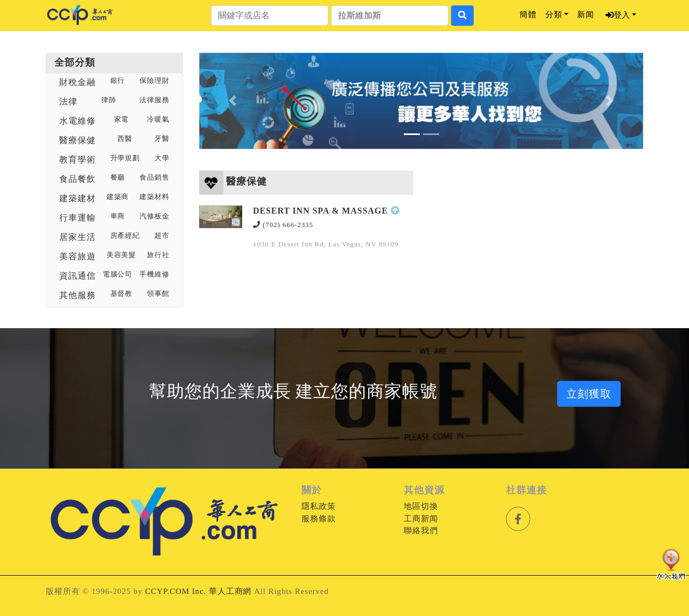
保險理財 (154, 81)
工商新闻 (421, 519)
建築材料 (154, 197)
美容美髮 (122, 255)
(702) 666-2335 (283, 225)
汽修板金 (154, 216)
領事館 (158, 294)
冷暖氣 (158, 119)
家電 (122, 119)
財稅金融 (78, 82)
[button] (233, 101)
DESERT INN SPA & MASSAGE (321, 211)
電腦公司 (118, 274)
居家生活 (78, 237)
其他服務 (78, 295)
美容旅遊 (78, 256)
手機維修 (154, 274)
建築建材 (78, 198)
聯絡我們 (421, 530)
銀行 (118, 81)
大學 (162, 158)
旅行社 (158, 255)
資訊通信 (78, 276)
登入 (618, 15)
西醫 (125, 139)
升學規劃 (125, 158)
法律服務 (154, 100)
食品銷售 (154, 178)
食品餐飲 (78, 179)
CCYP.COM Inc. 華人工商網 (198, 591)
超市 (162, 236)
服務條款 (319, 519)
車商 (118, 216)
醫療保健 (78, 140)
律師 (109, 100)
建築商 (118, 197)
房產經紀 (125, 236)
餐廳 (118, 178)
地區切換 (421, 506)
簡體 (528, 15)
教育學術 (78, 160)
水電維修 (78, 121)
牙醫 (162, 139)
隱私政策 (319, 506)
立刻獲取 (589, 394)
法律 (68, 101)
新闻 (586, 15)
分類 (554, 15)
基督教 (122, 294)
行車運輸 (78, 218)
